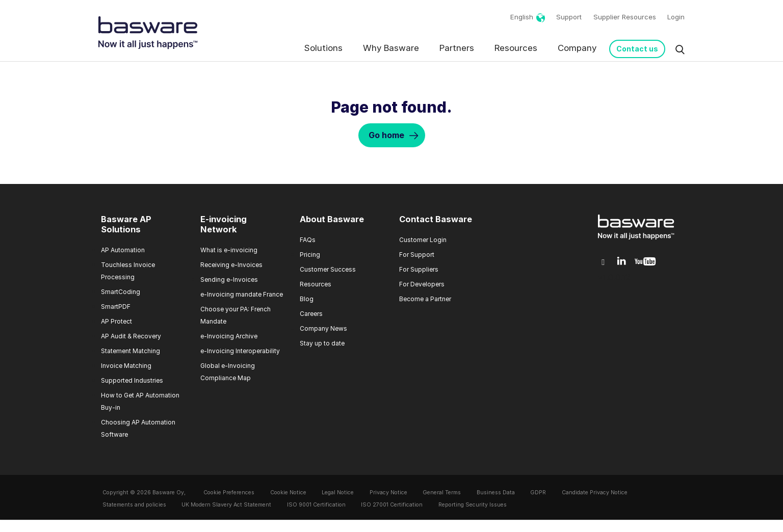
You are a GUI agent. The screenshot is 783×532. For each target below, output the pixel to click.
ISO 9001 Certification (316, 505)
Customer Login (423, 240)
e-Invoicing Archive (229, 336)
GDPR (538, 493)
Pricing (310, 255)
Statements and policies (134, 505)
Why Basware (391, 48)
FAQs (308, 240)
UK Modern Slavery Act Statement (226, 505)
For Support (417, 255)
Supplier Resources (625, 17)
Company (577, 48)
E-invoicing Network (224, 224)
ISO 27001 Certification (392, 505)
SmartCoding (121, 292)
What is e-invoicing (229, 250)
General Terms (442, 493)
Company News (323, 328)
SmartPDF (116, 307)
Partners (457, 48)
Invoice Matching (126, 366)
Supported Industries (132, 380)
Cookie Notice (288, 493)
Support (569, 17)
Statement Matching (130, 351)
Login (676, 17)
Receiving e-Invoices (231, 265)
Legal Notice (338, 493)
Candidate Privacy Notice (595, 493)
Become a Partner (425, 299)
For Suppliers (419, 269)
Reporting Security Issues (473, 505)
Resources (516, 48)
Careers (311, 314)
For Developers (422, 284)
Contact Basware (436, 219)
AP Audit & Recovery (131, 336)
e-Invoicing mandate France (242, 294)
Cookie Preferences (229, 493)
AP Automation (123, 250)
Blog (307, 299)
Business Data (496, 493)
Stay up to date (322, 343)
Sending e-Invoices (229, 280)
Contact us (637, 49)
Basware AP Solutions (126, 224)
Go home (386, 135)
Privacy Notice (388, 493)
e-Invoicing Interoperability (240, 351)
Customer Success (328, 269)
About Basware (332, 219)
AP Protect (116, 321)
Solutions (323, 48)
